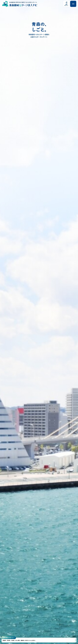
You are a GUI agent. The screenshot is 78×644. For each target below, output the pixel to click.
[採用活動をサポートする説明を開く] (39, 640)
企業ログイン (66, 4)
